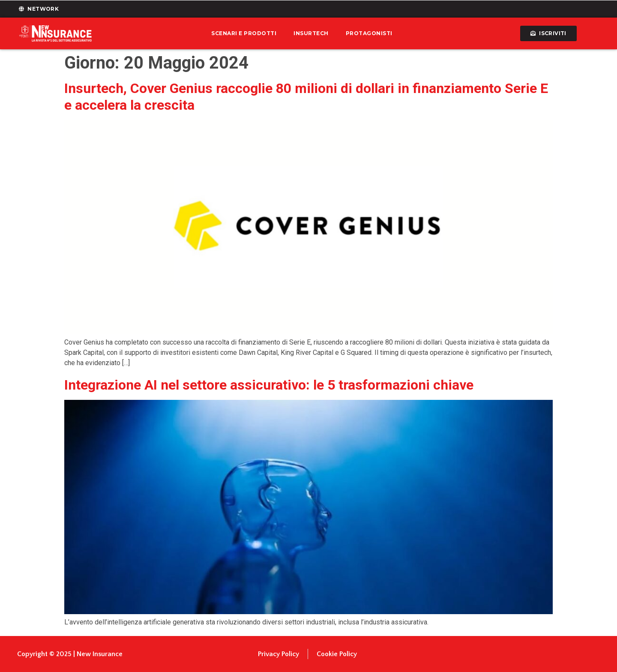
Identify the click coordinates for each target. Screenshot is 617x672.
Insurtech (311, 33)
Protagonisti (369, 33)
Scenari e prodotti (244, 33)
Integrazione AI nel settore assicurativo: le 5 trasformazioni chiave (269, 385)
